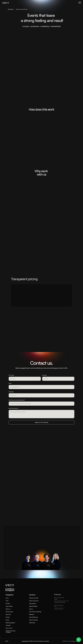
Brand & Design (33, 606)
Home (7, 598)
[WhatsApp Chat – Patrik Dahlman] (79, 640)
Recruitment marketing (35, 612)
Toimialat (8, 625)
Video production (34, 601)
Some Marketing (33, 617)
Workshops (32, 623)
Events (31, 609)
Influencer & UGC (34, 598)
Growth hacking (33, 620)
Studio (7, 620)
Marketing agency (10, 623)
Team (7, 601)
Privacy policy (9, 612)
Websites (32, 614)
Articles (8, 617)
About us (8, 609)
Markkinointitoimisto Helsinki (11, 632)
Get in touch (9, 628)
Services (8, 603)
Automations (33, 603)
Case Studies (9, 606)
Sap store (8, 614)
